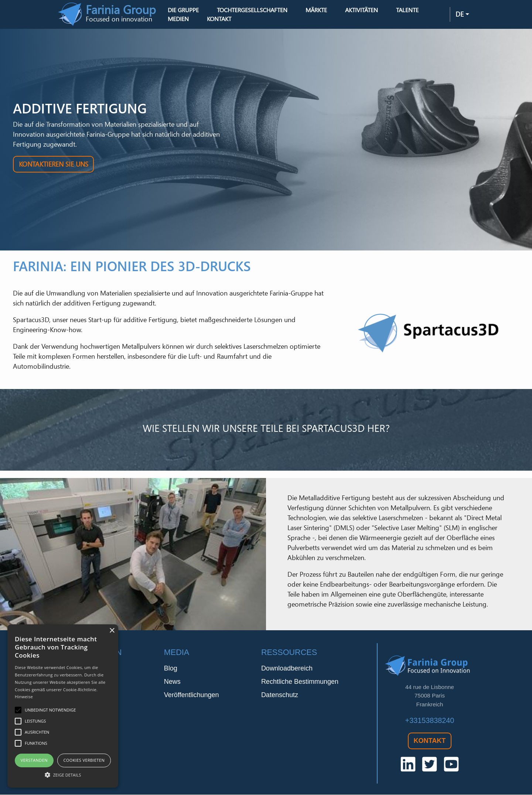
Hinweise (24, 697)
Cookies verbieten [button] (84, 760)
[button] (63, 775)
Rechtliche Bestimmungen (300, 682)
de (460, 14)
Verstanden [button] (34, 760)
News (172, 682)
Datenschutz (280, 696)
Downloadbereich (287, 669)
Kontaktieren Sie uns (54, 164)
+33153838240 (430, 721)
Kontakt (220, 19)
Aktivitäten (362, 10)
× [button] (112, 631)
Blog (171, 669)
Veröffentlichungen (192, 696)
